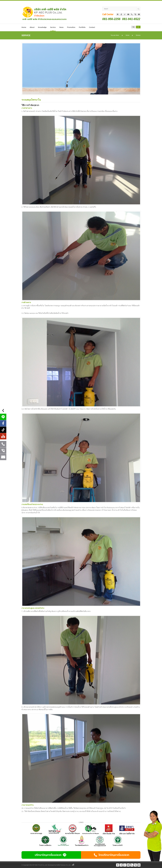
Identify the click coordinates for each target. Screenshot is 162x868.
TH (133, 27)
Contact (92, 27)
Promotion (71, 27)
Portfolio (82, 27)
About (32, 27)
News (61, 27)
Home (24, 27)
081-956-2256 (111, 19)
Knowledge (42, 27)
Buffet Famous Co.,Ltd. (64, 865)
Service (53, 27)
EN (138, 27)
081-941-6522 (131, 19)
